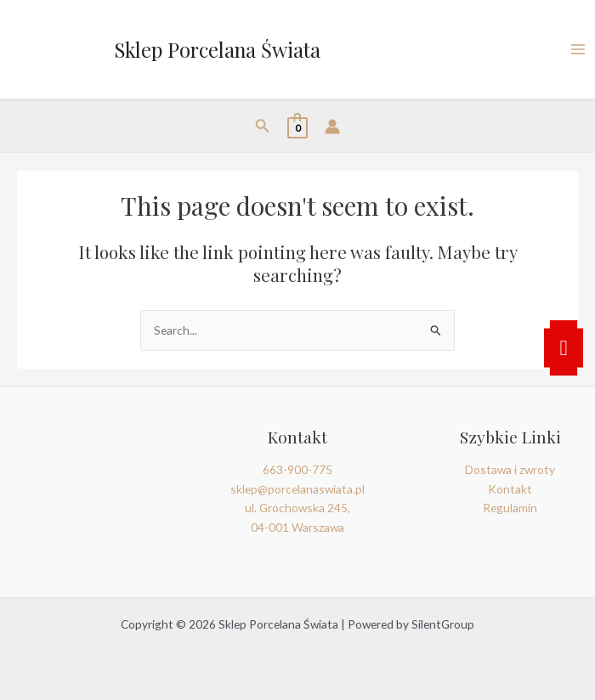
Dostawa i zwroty (510, 469)
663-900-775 (297, 469)
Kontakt (510, 489)
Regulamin (510, 508)
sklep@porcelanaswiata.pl (297, 489)
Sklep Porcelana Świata (217, 49)
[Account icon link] (332, 127)
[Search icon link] (263, 127)
